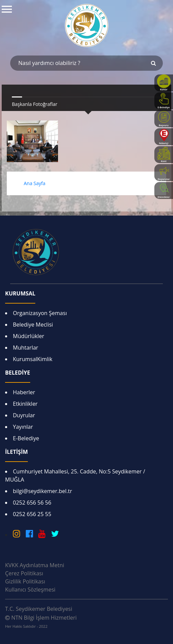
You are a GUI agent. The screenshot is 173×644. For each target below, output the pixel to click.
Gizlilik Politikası (25, 581)
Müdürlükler (28, 336)
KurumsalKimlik (33, 359)
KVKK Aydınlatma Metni (35, 565)
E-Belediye (26, 438)
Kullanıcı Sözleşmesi (30, 590)
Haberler (24, 392)
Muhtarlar (26, 348)
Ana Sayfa (35, 183)
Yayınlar (23, 427)
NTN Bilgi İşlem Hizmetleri (41, 621)
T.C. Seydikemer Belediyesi (39, 609)
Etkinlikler (25, 404)
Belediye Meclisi (33, 325)
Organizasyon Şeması (40, 313)
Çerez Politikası (24, 573)
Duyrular (24, 415)
